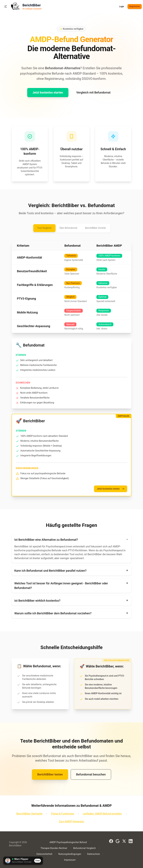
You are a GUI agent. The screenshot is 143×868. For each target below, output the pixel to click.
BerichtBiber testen (50, 774)
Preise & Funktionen (63, 814)
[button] (6, 7)
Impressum (70, 860)
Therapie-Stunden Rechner (54, 848)
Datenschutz (93, 854)
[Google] (118, 841)
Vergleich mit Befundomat (93, 92)
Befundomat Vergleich (85, 848)
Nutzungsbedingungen (70, 854)
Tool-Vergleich (44, 228)
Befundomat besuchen (91, 774)
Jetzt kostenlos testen (111, 489)
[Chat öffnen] (23, 861)
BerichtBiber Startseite (29, 814)
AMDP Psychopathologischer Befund (68, 842)
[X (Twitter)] (124, 841)
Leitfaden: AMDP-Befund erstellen (102, 814)
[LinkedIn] (131, 841)
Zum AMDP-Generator (71, 821)
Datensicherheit (44, 854)
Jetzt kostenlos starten (48, 92)
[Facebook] (111, 841)
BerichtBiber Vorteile (95, 228)
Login (121, 7)
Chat (38, 861)
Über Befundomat (68, 228)
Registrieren (134, 7)
